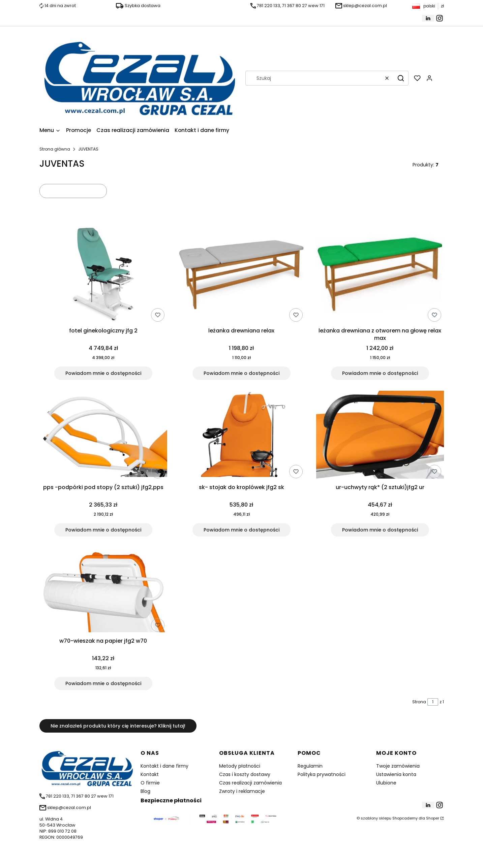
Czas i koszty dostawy (245, 774)
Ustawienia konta (396, 774)
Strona (419, 702)
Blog (145, 791)
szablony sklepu (376, 818)
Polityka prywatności (322, 774)
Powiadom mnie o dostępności (103, 373)
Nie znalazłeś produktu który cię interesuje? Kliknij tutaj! (118, 726)
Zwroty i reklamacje (242, 791)
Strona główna (55, 149)
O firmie (150, 783)
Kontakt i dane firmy (164, 766)
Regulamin (310, 766)
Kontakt (150, 774)
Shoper (433, 818)
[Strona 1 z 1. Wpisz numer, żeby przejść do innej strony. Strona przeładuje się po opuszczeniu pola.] (433, 702)
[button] (401, 78)
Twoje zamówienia (398, 766)
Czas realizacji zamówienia (250, 783)
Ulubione (386, 783)
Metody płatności (240, 766)
